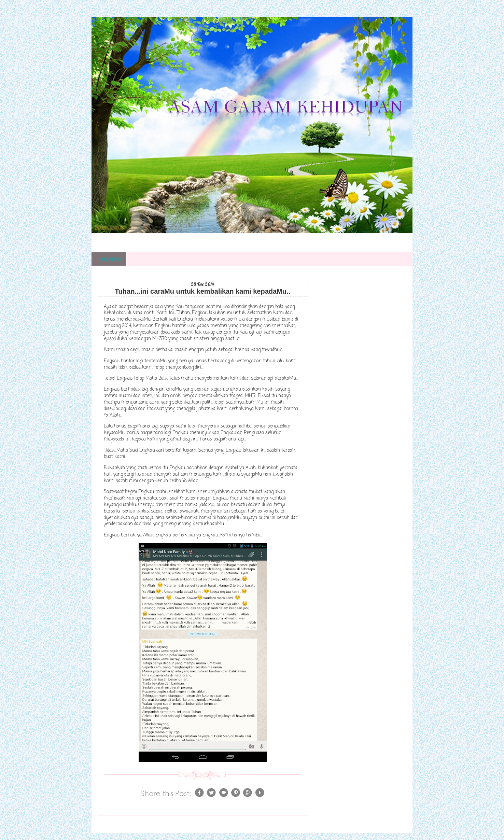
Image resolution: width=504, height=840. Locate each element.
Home (110, 260)
